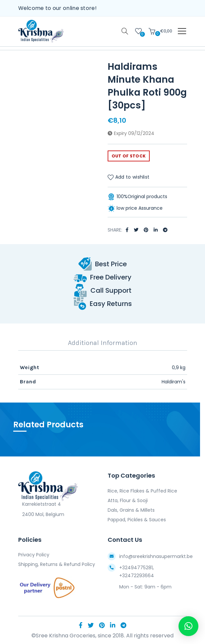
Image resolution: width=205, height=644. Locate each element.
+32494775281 (136, 568)
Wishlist (142, 34)
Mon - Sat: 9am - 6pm (145, 587)
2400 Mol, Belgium (41, 514)
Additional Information (102, 343)
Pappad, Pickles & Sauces (137, 520)
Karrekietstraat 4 (40, 504)
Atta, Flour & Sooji (128, 500)
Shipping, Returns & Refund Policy (57, 564)
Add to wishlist (132, 177)
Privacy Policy (34, 555)
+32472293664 (137, 576)
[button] (188, 626)
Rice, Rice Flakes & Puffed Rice (142, 491)
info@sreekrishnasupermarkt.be (156, 556)
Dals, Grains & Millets (131, 510)
